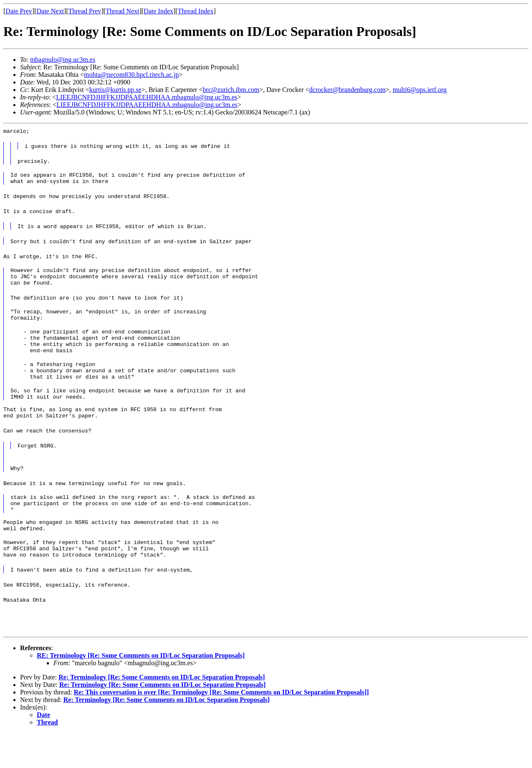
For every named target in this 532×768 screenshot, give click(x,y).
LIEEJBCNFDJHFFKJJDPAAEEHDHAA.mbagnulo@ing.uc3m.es (146, 97)
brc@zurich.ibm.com (231, 90)
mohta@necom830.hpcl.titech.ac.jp (131, 75)
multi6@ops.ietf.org (420, 90)
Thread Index (196, 11)
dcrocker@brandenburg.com (347, 90)
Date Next (50, 11)
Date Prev (19, 11)
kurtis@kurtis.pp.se (115, 90)
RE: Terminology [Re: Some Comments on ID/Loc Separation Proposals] (141, 690)
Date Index (159, 11)
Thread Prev (85, 11)
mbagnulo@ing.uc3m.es (63, 60)
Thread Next (122, 11)
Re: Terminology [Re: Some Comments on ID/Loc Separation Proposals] (162, 712)
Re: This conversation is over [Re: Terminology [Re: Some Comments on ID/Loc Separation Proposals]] (221, 727)
